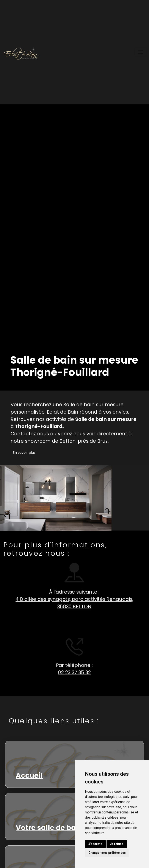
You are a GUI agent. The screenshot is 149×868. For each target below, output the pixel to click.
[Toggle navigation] (140, 52)
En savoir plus (27, 455)
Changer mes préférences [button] (107, 853)
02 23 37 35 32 (72, 673)
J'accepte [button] (95, 844)
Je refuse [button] (117, 844)
